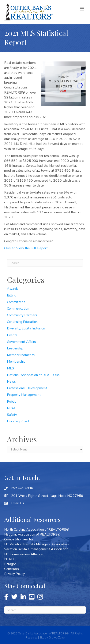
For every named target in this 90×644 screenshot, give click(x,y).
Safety (12, 415)
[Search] (45, 263)
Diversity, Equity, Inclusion (26, 328)
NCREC (10, 559)
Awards (13, 289)
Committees (16, 302)
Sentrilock (12, 569)
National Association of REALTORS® (32, 534)
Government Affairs (21, 342)
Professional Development (27, 388)
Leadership (15, 348)
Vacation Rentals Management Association (36, 549)
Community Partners (22, 315)
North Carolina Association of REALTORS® (37, 530)
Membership (16, 362)
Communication (18, 309)
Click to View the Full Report (26, 248)
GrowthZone (57, 638)
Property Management (24, 395)
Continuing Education (22, 322)
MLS (10, 368)
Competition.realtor (19, 539)
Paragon (10, 564)
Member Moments (21, 355)
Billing (12, 295)
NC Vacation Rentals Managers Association (36, 544)
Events (12, 335)
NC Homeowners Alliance (23, 554)
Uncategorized (18, 421)
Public (12, 402)
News (11, 382)
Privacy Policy (14, 574)
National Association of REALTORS (34, 375)
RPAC (12, 408)
